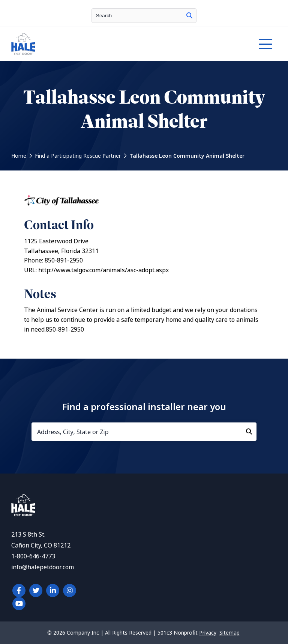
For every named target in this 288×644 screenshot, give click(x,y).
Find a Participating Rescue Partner (78, 156)
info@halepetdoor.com (43, 567)
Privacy (208, 633)
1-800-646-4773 (33, 556)
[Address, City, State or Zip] (144, 432)
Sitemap (229, 633)
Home (19, 156)
